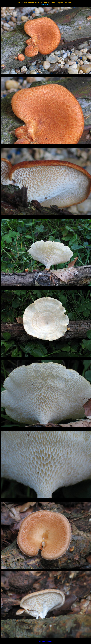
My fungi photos (45, 641)
